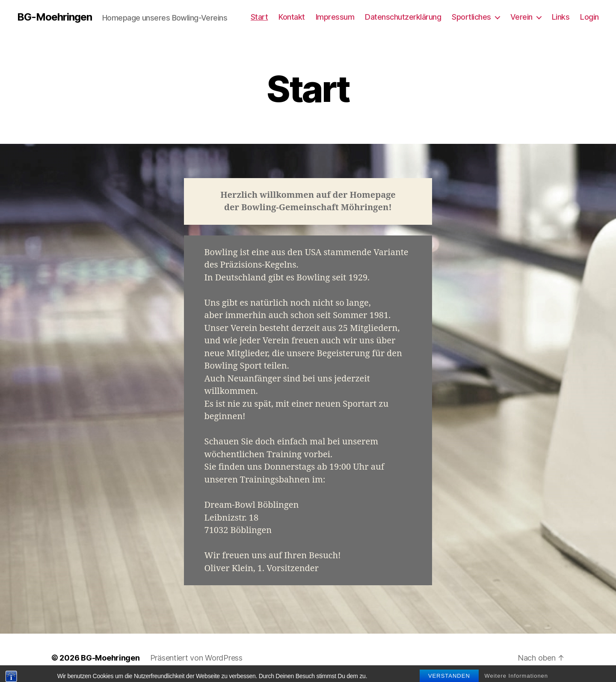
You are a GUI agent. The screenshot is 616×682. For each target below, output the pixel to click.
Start (259, 17)
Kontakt (292, 17)
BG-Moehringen (55, 17)
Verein (521, 17)
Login (589, 17)
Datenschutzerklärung (403, 17)
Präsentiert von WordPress (196, 658)
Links (561, 17)
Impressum (335, 17)
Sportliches (471, 17)
